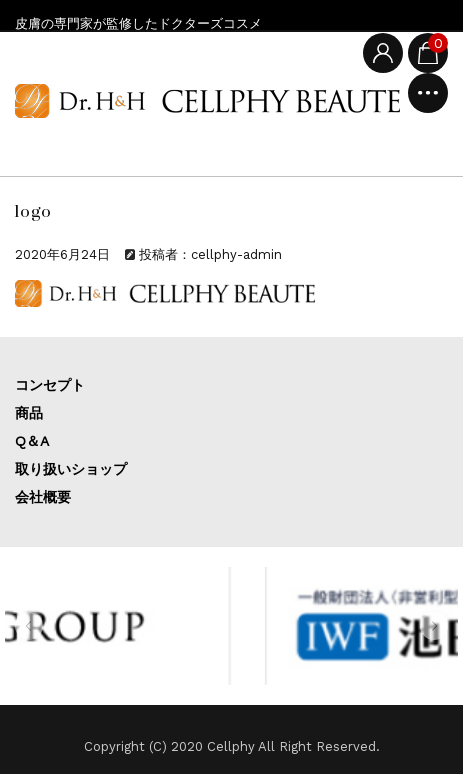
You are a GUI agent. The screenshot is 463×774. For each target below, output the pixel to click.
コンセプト (50, 385)
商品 (29, 413)
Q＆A (32, 441)
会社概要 (43, 497)
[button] (29, 626)
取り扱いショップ (71, 469)
